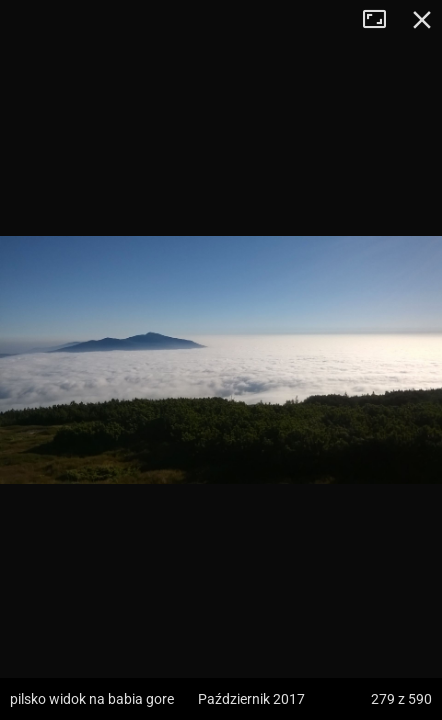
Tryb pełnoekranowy (382, 20)
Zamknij (422, 20)
